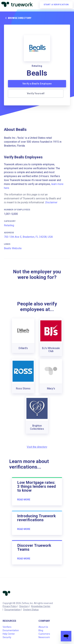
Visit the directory (37, 447)
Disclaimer (51, 202)
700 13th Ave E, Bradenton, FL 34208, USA (28, 237)
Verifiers (7, 627)
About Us (43, 627)
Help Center (9, 634)
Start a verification (56, 5)
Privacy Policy (10, 606)
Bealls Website (13, 248)
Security (7, 637)
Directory (24, 606)
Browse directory (18, 18)
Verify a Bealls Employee (37, 84)
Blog (41, 630)
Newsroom (44, 637)
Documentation (13, 610)
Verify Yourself (36, 93)
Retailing (9, 225)
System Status (31, 610)
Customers (44, 634)
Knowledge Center (41, 606)
